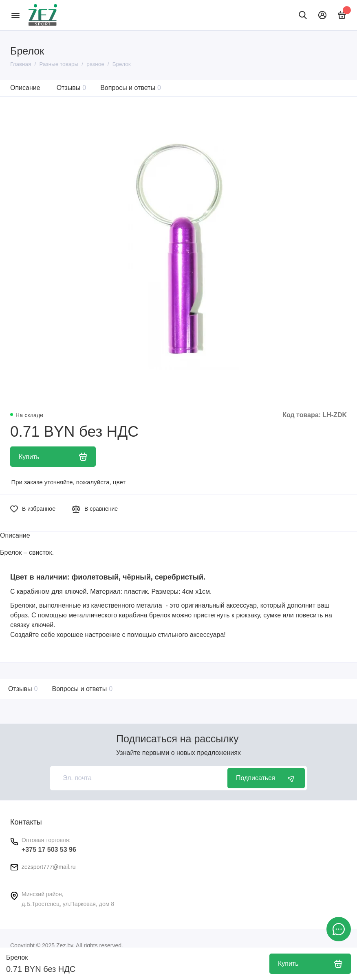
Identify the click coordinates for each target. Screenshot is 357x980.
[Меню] (15, 15)
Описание (25, 88)
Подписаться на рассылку (177, 739)
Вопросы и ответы (131, 88)
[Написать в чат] (339, 929)
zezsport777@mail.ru (49, 867)
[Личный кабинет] (322, 15)
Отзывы (72, 88)
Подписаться (266, 778)
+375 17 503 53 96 (49, 850)
